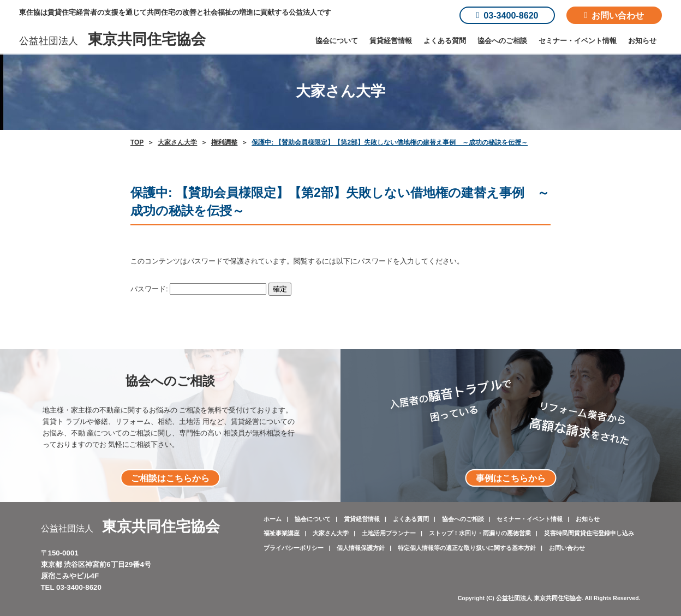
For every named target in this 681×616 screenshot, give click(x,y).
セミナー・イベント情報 (578, 41)
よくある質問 (445, 41)
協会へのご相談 (502, 41)
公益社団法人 (112, 41)
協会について (337, 41)
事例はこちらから (511, 478)
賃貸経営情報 (391, 41)
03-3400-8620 (507, 15)
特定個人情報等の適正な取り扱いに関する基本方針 (467, 548)
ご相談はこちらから (170, 478)
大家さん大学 (331, 533)
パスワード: (198, 289)
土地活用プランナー (389, 533)
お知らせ (642, 41)
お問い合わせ (614, 15)
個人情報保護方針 (361, 548)
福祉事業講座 (282, 533)
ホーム (273, 519)
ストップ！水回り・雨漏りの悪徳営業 (480, 533)
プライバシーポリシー (294, 548)
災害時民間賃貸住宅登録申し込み (589, 533)
